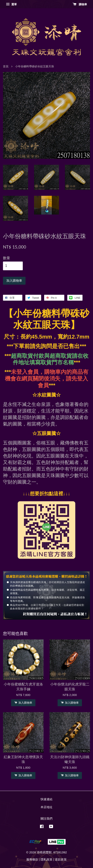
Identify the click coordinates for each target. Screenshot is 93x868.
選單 (11, 4)
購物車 (80, 4)
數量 (7, 258)
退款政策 (61, 859)
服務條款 (32, 859)
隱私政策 (46, 859)
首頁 (6, 66)
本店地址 (46, 807)
